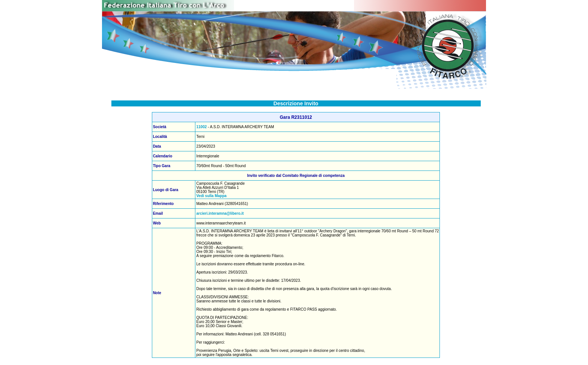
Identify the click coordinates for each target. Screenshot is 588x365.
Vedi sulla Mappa (211, 196)
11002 (201, 127)
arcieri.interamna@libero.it (220, 213)
